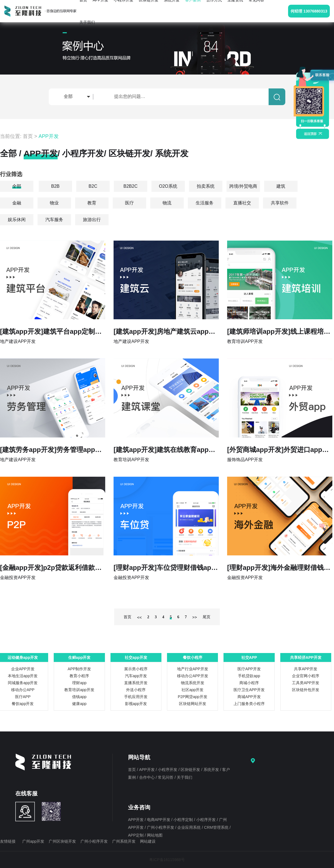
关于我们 (87, 22)
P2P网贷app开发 (193, 697)
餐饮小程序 (193, 657)
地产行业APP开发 (193, 669)
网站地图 (155, 835)
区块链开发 (129, 153)
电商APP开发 (159, 820)
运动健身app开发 (23, 657)
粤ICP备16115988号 (167, 860)
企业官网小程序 (306, 676)
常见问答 (166, 777)
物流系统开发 (193, 683)
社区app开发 (192, 690)
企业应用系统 (190, 827)
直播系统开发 (136, 683)
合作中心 (148, 777)
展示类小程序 (136, 669)
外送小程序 (136, 690)
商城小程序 (249, 683)
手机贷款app (249, 676)
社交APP (249, 657)
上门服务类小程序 (249, 704)
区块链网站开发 (193, 704)
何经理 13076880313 (309, 11)
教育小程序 (79, 676)
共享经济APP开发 (306, 657)
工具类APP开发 (306, 683)
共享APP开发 (306, 669)
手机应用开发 (136, 697)
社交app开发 (136, 657)
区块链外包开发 (306, 690)
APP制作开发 (79, 669)
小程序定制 (184, 820)
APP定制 (136, 835)
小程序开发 (83, 153)
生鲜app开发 (79, 657)
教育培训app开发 (79, 690)
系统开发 (172, 153)
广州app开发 (33, 841)
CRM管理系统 (217, 827)
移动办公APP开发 (193, 676)
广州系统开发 (124, 841)
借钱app (79, 697)
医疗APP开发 (249, 669)
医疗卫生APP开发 (249, 690)
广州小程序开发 (161, 827)
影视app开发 (136, 704)
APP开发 (49, 136)
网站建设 (148, 841)
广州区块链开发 (62, 841)
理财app (79, 683)
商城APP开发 (249, 697)
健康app (79, 704)
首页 (28, 136)
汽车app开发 (136, 676)
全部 (8, 153)
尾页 (207, 617)
